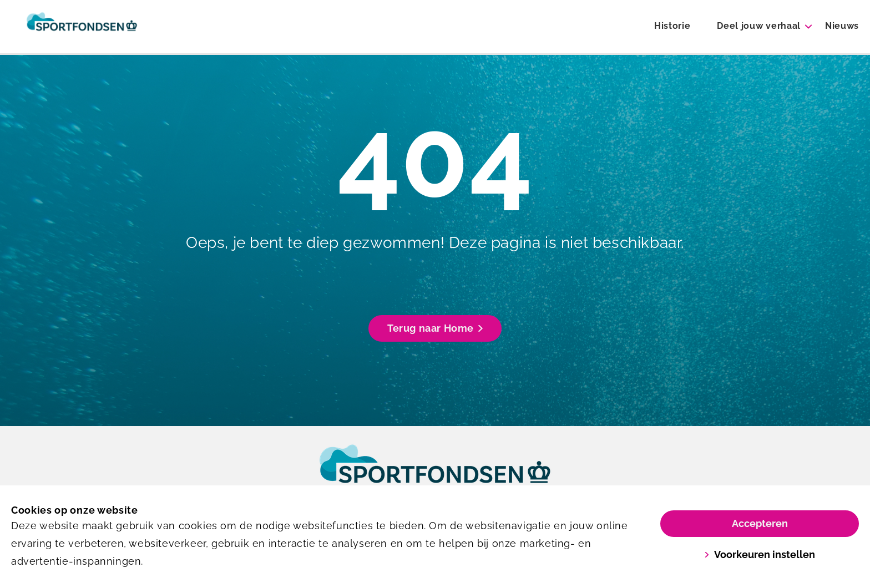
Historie (672, 26)
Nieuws (842, 26)
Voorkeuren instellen (760, 554)
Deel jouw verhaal (759, 26)
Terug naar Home (435, 328)
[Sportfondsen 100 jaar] (82, 27)
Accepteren (760, 523)
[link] (435, 474)
